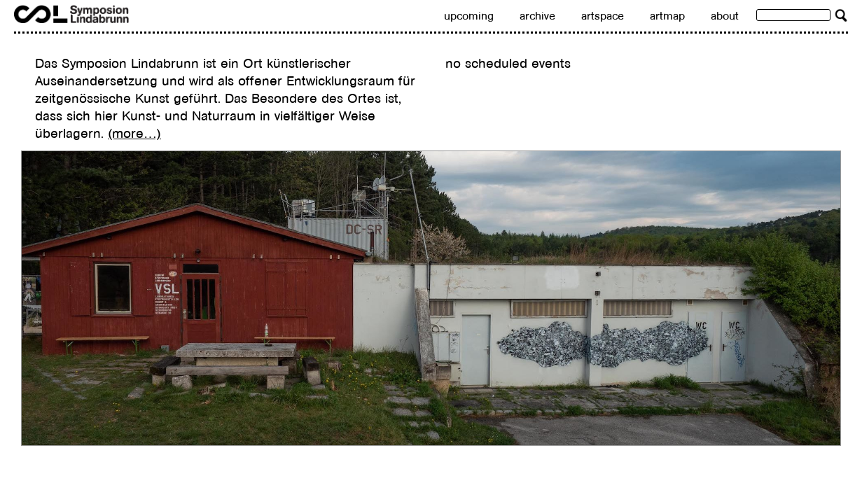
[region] (431, 298)
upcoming (469, 16)
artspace (603, 16)
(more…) (134, 133)
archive (537, 16)
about (725, 16)
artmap (667, 16)
